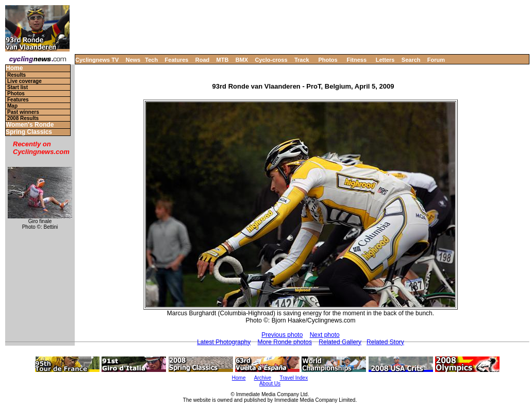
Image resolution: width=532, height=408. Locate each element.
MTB (223, 60)
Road (203, 60)
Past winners (23, 112)
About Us (270, 384)
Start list (18, 87)
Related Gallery (340, 342)
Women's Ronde (30, 125)
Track (302, 60)
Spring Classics (29, 132)
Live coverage (24, 81)
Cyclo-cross (271, 60)
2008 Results (23, 118)
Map (12, 106)
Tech (151, 60)
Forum (436, 60)
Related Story (385, 342)
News (133, 60)
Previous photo (282, 335)
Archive (263, 378)
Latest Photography (224, 342)
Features (177, 60)
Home (14, 68)
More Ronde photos (285, 342)
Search (411, 60)
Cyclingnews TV (97, 60)
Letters (385, 60)
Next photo (325, 335)
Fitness (356, 60)
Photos (328, 60)
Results (16, 75)
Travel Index (294, 378)
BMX (242, 60)
